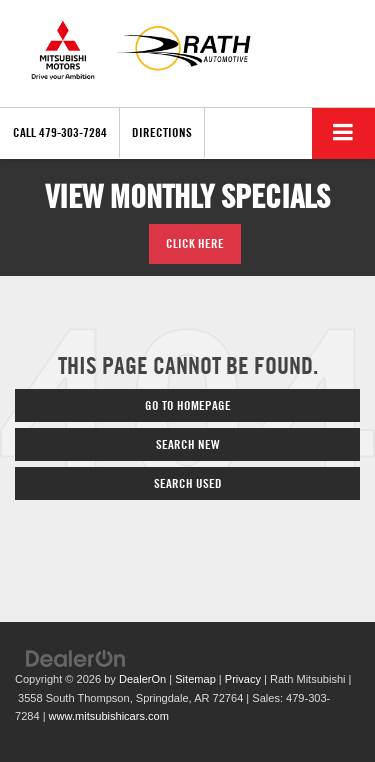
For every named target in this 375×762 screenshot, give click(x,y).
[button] (60, 132)
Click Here (195, 243)
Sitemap (195, 679)
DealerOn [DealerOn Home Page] (142, 679)
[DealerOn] (76, 658)
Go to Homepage (188, 405)
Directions (162, 132)
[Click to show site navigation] (343, 133)
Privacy (243, 679)
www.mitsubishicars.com (109, 716)
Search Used (188, 483)
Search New (188, 444)
